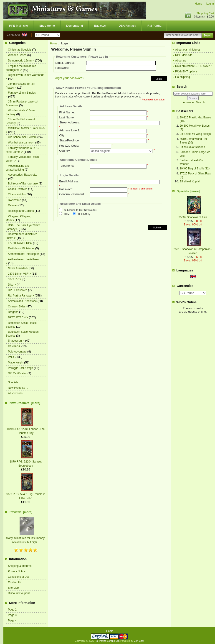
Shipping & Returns (20, 566)
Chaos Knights (17, 194)
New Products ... (18, 388)
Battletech (101, 26)
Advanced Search (194, 102)
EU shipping (183, 77)
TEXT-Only (84, 214)
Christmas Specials (20, 50)
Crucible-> (14, 346)
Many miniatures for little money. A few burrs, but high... (26, 538)
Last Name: (67, 117)
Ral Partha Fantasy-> (21, 296)
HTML (67, 214)
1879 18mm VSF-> (19, 274)
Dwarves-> (15, 200)
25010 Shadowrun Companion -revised (193, 249)
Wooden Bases (17, 55)
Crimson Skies (17, 307)
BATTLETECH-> (18, 317)
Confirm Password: (72, 194)
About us (181, 61)
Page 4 (12, 621)
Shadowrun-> (16, 341)
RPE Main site (18, 26)
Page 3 (12, 615)
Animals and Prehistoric (22, 301)
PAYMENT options (186, 72)
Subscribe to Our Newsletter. (80, 210)
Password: (62, 68)
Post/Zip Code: (69, 146)
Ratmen (13, 205)
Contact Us (15, 582)
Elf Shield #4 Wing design (195, 134)
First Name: (67, 112)
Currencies (185, 286)
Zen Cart (139, 641)
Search (182, 87)
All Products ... (17, 393)
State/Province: (69, 140)
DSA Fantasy (127, 26)
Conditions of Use (19, 577)
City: (62, 135)
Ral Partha (154, 26)
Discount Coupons (19, 593)
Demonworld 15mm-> (21, 61)
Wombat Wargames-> (21, 143)
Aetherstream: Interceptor (23, 254)
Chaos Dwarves (18, 189)
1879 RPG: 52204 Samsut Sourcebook (25, 462)
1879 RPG (14, 279)
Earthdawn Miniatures (21, 248)
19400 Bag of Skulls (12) (195, 169)
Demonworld (75, 26)
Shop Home (47, 26)
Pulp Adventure (17, 352)
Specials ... (15, 382)
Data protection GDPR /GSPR (193, 66)
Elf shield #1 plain (190, 181)
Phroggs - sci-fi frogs (20, 368)
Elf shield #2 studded (192, 147)
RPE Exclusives (18, 290)
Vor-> (11, 357)
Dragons (13, 312)
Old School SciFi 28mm (22, 137)
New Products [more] (25, 403)
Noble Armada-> (18, 268)
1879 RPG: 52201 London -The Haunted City (26, 429)
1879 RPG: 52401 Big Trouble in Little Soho (26, 494)
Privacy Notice (17, 571)
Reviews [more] (21, 512)
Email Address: (65, 63)
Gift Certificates (17, 373)
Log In (210, 4)
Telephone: (67, 166)
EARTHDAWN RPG (20, 243)
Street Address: (69, 122)
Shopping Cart (205, 13)
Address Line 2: (70, 130)
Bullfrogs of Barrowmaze (23, 184)
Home (198, 4)
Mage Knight (16, 363)
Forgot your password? (69, 78)
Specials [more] (188, 191)
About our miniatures (188, 50)
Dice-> (12, 285)
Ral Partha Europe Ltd (107, 641)
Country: (65, 151)
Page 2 (12, 610)
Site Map (13, 588)
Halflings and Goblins (21, 211)
